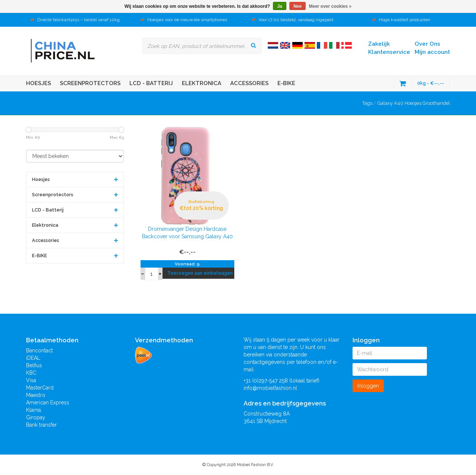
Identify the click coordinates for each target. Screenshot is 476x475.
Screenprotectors (90, 83)
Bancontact (39, 350)
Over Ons (427, 44)
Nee (297, 6)
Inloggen (368, 386)
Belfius (34, 365)
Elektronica (202, 83)
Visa (31, 380)
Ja (279, 6)
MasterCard (40, 388)
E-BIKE (286, 83)
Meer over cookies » (330, 6)
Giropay (36, 417)
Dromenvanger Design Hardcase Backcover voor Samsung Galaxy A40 (187, 233)
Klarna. (34, 410)
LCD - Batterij (151, 83)
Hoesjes (38, 83)
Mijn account (432, 52)
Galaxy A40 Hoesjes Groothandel (414, 103)
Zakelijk (379, 44)
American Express (48, 403)
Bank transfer (41, 425)
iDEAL (33, 358)
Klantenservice (389, 52)
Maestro (36, 395)
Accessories (249, 83)
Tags (367, 103)
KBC (31, 373)
